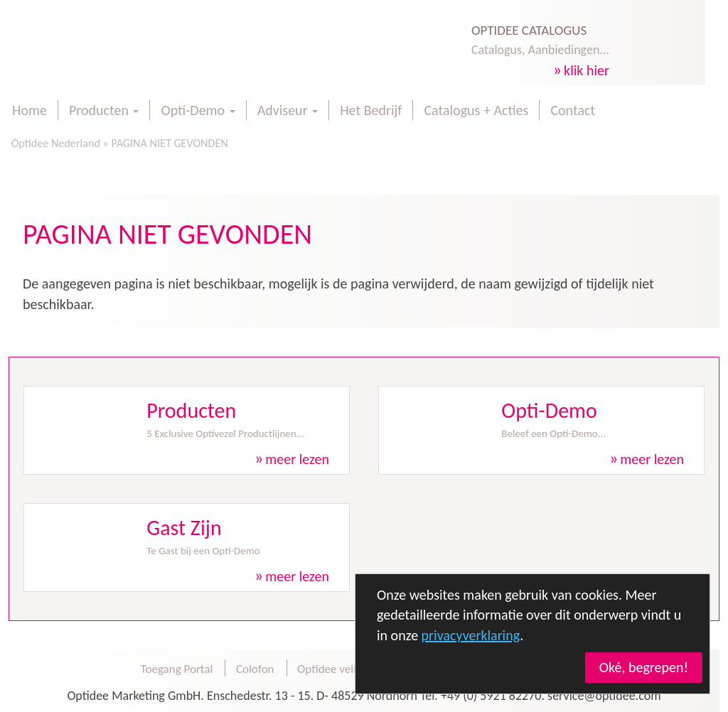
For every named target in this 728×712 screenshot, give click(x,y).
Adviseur (288, 110)
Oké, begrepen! (644, 667)
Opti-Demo (198, 110)
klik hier (587, 70)
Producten (104, 110)
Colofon (255, 669)
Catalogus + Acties (476, 110)
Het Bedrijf (371, 110)
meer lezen (297, 459)
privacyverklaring (471, 635)
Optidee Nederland (54, 143)
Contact (573, 110)
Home (30, 110)
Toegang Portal (177, 669)
